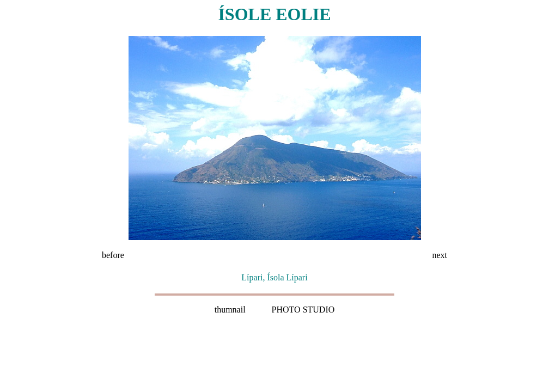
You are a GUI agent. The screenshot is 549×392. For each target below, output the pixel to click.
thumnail (230, 310)
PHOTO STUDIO (303, 310)
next (440, 255)
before (113, 255)
